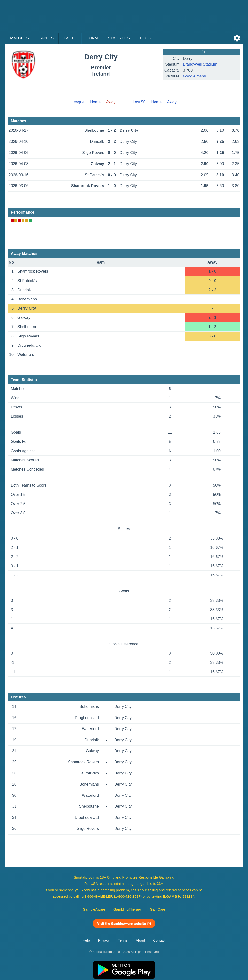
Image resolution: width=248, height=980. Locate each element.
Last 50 (139, 102)
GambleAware (94, 909)
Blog (145, 38)
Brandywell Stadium (200, 64)
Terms (123, 940)
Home (95, 102)
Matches (19, 38)
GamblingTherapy (128, 909)
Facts (70, 38)
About (140, 940)
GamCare (158, 909)
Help (86, 940)
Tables (46, 38)
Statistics (119, 38)
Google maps (194, 76)
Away (172, 102)
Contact (159, 940)
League (78, 102)
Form (92, 38)
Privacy (104, 940)
